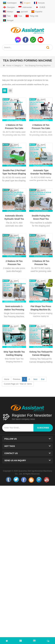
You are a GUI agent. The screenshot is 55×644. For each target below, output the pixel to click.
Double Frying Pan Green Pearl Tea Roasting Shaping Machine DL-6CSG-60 (41, 218)
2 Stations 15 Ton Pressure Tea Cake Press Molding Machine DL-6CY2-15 (41, 127)
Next (35, 379)
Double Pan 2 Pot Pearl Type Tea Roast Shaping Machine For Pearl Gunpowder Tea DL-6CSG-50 (14, 172)
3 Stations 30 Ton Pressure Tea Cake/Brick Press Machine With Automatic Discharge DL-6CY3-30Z (41, 263)
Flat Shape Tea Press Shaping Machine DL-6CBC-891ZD (41, 308)
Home (7, 65)
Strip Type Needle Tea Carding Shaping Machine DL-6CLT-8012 (14, 354)
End (43, 379)
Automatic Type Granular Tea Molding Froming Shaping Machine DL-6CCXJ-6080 (41, 172)
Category (17, 65)
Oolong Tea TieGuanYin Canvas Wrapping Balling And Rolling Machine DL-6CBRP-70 (41, 354)
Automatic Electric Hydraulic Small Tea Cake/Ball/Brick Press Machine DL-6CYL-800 (14, 218)
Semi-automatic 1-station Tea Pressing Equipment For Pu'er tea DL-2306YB (14, 308)
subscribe (43, 428)
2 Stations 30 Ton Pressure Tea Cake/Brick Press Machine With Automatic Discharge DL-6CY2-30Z (14, 263)
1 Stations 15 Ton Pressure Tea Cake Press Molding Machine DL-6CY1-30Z (14, 127)
